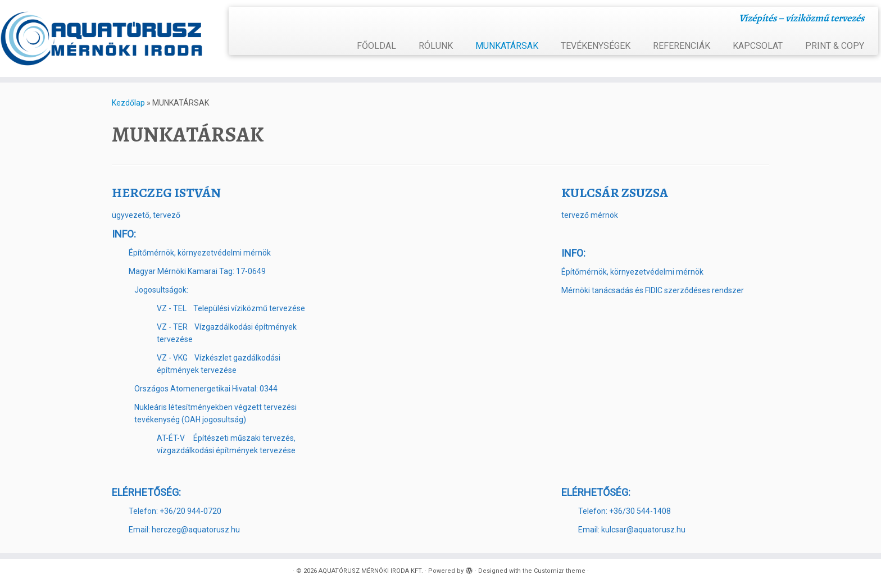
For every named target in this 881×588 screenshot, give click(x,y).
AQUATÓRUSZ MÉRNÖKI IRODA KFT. (371, 571)
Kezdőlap (128, 103)
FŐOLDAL (376, 46)
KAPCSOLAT (758, 46)
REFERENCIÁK (682, 46)
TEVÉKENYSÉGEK (596, 46)
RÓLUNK (436, 46)
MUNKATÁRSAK (507, 46)
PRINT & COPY (835, 46)
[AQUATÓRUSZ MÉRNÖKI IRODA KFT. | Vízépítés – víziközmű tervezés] (102, 38)
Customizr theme (560, 571)
